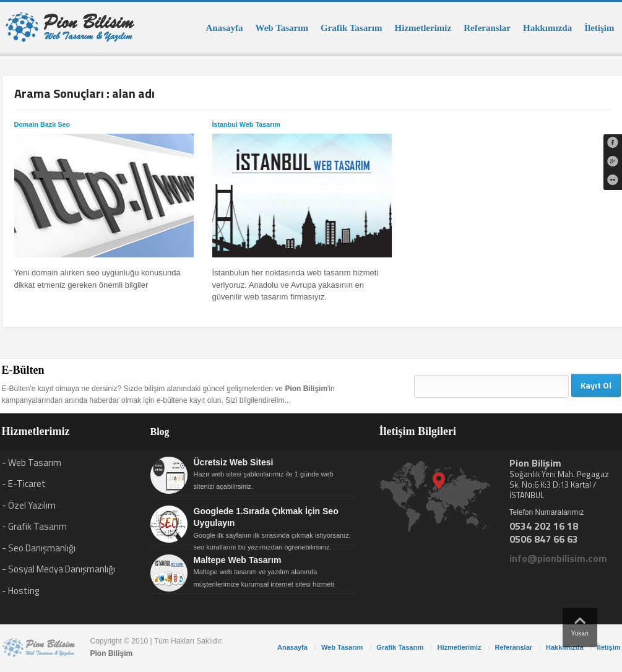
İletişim (599, 28)
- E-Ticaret (24, 484)
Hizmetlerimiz (423, 28)
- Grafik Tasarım (34, 526)
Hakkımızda (547, 28)
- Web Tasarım (32, 463)
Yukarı (580, 624)
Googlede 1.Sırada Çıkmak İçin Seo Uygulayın (266, 517)
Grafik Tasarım (352, 28)
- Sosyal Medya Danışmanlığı (58, 569)
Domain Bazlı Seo (42, 124)
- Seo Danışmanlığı (39, 548)
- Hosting (20, 591)
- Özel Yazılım (29, 505)
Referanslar (487, 28)
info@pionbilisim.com (558, 558)
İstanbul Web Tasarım (246, 124)
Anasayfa (224, 28)
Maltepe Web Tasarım (238, 560)
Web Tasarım (282, 28)
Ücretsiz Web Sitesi (234, 462)
